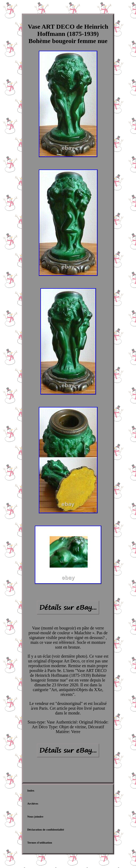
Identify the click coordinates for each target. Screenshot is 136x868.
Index (31, 790)
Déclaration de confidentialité (46, 829)
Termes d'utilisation (39, 843)
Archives (33, 803)
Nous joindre (35, 816)
